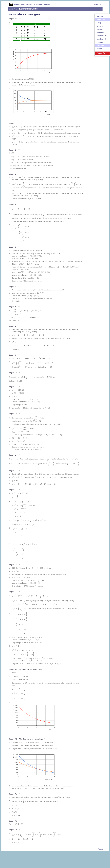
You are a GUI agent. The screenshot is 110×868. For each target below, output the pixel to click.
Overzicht (98, 4)
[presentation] (21, 79)
